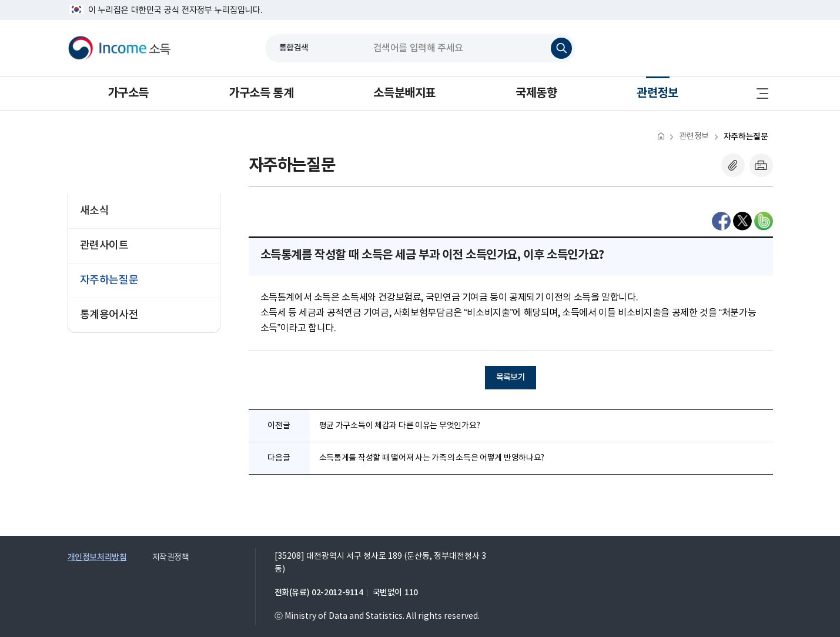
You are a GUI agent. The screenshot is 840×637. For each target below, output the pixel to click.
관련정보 (657, 94)
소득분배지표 (404, 94)
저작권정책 (171, 558)
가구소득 (128, 94)
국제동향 (536, 94)
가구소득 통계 (261, 94)
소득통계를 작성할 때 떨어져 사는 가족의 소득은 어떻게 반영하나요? (432, 458)
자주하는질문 (746, 137)
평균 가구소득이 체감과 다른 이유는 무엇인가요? (400, 426)
